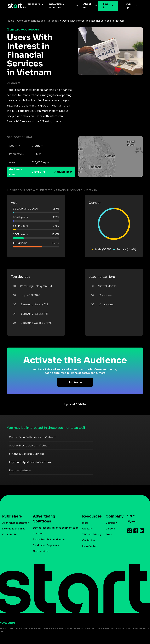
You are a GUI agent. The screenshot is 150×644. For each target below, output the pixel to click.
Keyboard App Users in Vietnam (30, 462)
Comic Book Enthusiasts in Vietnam (33, 437)
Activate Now (63, 172)
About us (87, 6)
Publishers (33, 4)
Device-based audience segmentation (56, 528)
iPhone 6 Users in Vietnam (27, 454)
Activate (75, 382)
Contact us (89, 540)
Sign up (129, 6)
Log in (105, 6)
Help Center (89, 546)
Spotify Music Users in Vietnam (30, 446)
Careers (110, 529)
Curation (38, 534)
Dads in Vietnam (20, 471)
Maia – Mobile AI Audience (49, 539)
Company (113, 516)
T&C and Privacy (92, 535)
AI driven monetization (16, 523)
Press (109, 535)
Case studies (10, 535)
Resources (91, 516)
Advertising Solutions (57, 6)
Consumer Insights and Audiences (38, 21)
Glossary (87, 529)
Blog (85, 523)
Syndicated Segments (46, 545)
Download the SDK (13, 529)
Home (10, 21)
